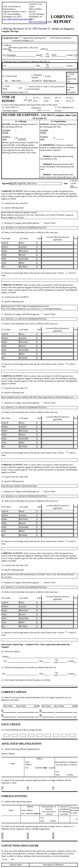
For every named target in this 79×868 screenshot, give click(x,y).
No (5, 859)
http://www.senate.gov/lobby (41, 22)
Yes (11, 859)
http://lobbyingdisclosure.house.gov (17, 19)
